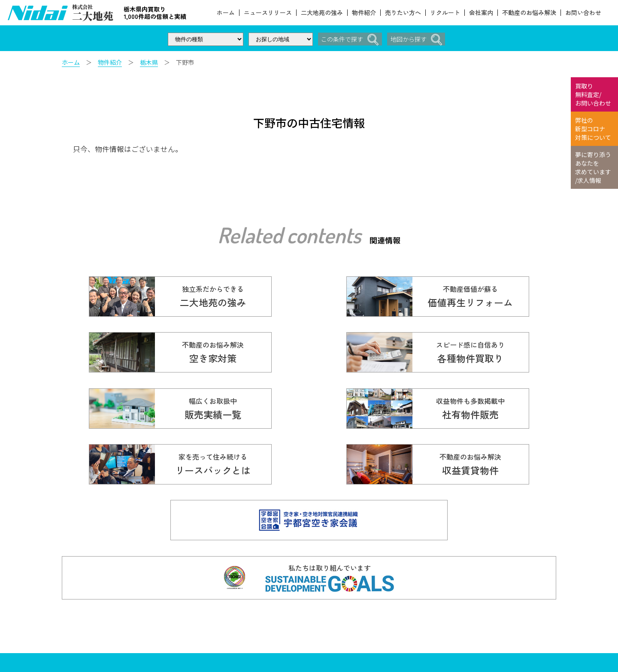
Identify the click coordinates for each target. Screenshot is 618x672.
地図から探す (418, 40)
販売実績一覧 (334, 610)
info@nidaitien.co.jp (237, 623)
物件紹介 (364, 13)
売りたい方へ (403, 13)
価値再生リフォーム (414, 595)
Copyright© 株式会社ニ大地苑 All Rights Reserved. (222, 631)
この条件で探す (348, 40)
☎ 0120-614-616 (222, 599)
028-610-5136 (192, 613)
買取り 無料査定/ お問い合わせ (593, 94)
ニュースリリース (268, 13)
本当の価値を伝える (485, 610)
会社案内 (481, 13)
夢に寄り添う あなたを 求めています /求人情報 (593, 167)
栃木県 (149, 62)
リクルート (445, 13)
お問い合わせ (583, 13)
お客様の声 (402, 610)
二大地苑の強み (322, 13)
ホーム (226, 13)
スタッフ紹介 (405, 639)
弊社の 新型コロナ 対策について (593, 129)
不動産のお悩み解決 (529, 13)
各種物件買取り (337, 595)
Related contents (289, 235)
